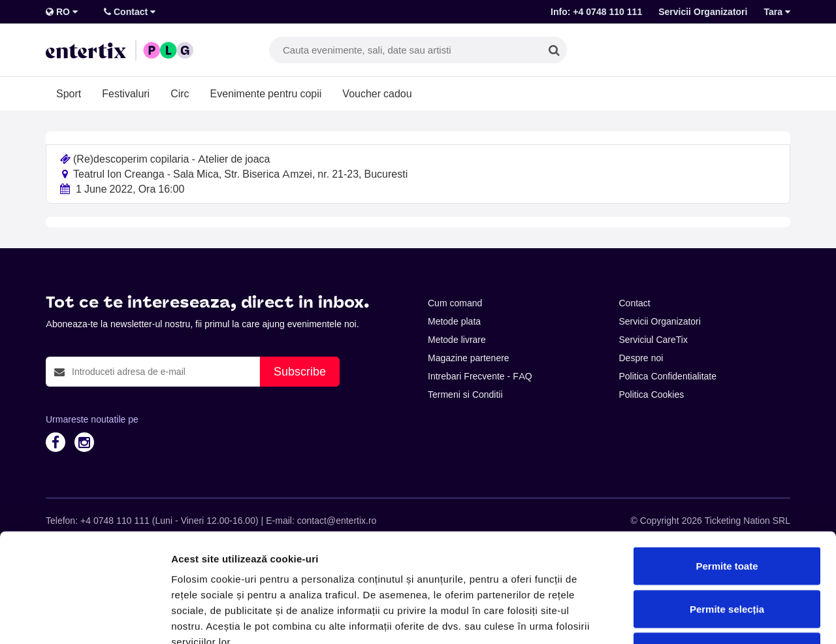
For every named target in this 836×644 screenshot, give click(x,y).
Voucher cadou (377, 93)
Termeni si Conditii (465, 394)
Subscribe (300, 371)
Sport (69, 93)
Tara (777, 12)
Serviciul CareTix (653, 340)
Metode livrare (457, 340)
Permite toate (727, 473)
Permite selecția (727, 516)
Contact (130, 12)
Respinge (727, 558)
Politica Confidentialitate (668, 376)
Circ (180, 93)
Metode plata (454, 321)
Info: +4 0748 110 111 (596, 12)
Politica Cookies (652, 394)
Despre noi (641, 358)
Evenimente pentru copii (266, 93)
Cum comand (455, 303)
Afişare (653, 618)
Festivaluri (126, 93)
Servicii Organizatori (703, 12)
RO (62, 12)
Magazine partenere (469, 358)
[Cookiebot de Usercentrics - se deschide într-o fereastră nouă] (85, 619)
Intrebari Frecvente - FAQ (480, 376)
